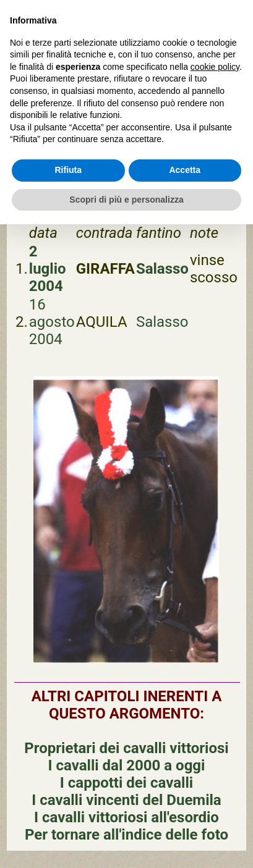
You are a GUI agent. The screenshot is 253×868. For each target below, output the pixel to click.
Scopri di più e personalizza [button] (126, 200)
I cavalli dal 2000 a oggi (127, 765)
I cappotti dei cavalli (126, 783)
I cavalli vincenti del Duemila (126, 800)
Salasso (162, 269)
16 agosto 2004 (52, 322)
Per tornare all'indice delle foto (126, 835)
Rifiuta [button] (68, 170)
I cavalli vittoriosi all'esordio (126, 817)
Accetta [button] (185, 170)
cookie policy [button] (215, 67)
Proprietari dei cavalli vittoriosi (126, 748)
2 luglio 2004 (48, 269)
